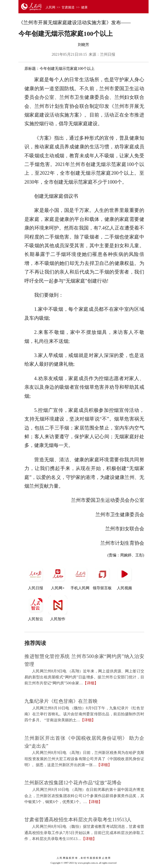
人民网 (50, 7)
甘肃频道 (68, 7)
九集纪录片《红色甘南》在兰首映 (61, 701)
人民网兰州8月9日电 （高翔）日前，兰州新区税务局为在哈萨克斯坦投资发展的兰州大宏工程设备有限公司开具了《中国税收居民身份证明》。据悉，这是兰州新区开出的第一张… (84, 759)
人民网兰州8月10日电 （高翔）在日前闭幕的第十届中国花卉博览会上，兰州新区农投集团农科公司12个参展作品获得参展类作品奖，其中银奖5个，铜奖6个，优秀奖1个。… (84, 796)
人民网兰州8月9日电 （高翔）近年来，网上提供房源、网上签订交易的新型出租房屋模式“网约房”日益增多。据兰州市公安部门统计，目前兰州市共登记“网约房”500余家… (84, 677)
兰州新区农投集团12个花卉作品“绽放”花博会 (73, 783)
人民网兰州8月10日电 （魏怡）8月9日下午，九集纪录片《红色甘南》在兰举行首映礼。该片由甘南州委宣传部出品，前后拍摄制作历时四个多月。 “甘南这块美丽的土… (84, 714)
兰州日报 (108, 54)
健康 (84, 7)
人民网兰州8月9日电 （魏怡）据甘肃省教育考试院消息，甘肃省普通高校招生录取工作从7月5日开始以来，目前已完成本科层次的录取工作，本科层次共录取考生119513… (84, 833)
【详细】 (91, 683)
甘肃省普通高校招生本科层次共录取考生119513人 (78, 820)
